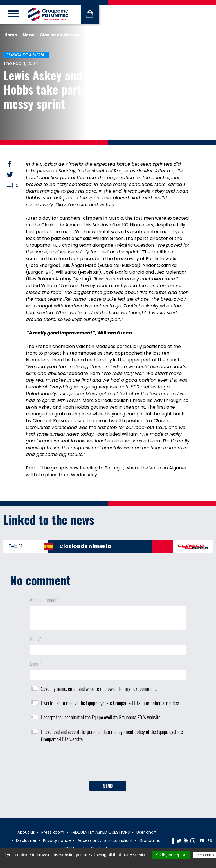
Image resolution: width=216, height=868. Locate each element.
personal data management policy (116, 732)
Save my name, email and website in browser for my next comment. (99, 689)
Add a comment (44, 600)
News (29, 35)
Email (36, 664)
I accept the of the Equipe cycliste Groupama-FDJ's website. (101, 717)
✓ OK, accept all (171, 855)
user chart (71, 717)
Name (36, 638)
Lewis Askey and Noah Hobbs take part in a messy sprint (56, 89)
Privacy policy (111, 862)
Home (11, 35)
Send (108, 786)
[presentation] (108, 764)
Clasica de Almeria (60, 35)
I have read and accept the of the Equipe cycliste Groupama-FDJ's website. (112, 735)
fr (202, 841)
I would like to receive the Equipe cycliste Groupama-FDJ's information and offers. (111, 703)
